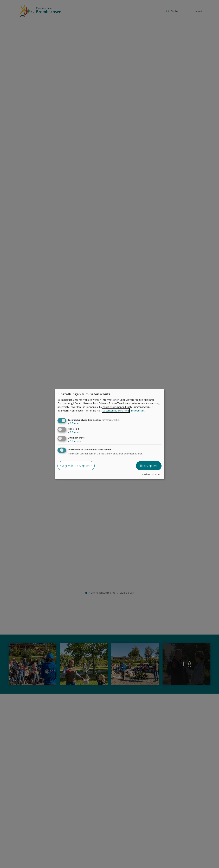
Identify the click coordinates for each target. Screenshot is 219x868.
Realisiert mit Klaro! (151, 474)
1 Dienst (74, 423)
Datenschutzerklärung (116, 410)
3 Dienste (74, 441)
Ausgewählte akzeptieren (76, 466)
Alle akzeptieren (149, 466)
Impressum (138, 410)
